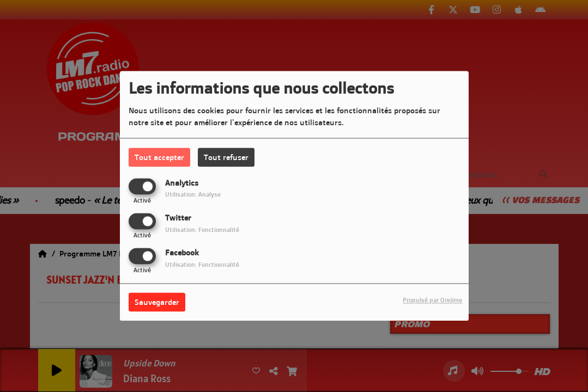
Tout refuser (226, 157)
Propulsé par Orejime (432, 301)
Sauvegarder (157, 302)
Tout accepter (159, 157)
